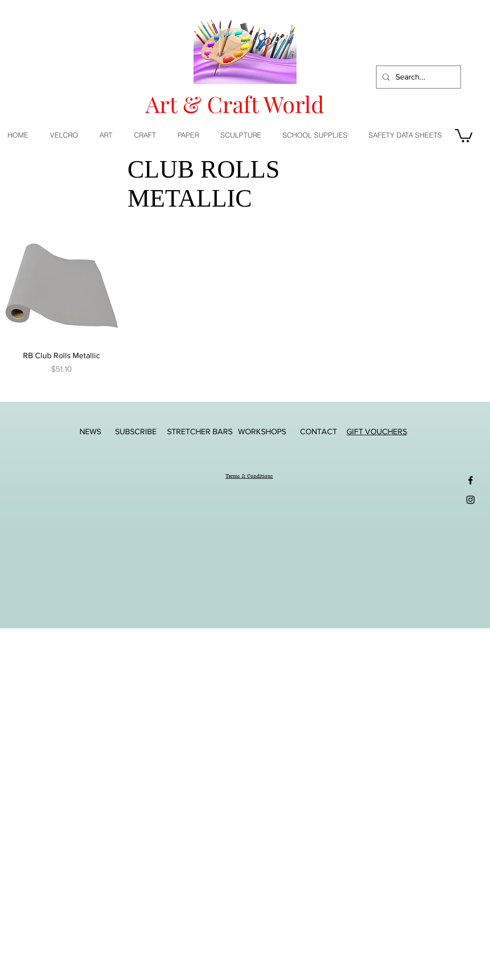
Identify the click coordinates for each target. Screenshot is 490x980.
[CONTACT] (318, 431)
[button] (109, 135)
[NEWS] (90, 431)
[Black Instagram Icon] (470, 500)
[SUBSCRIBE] (135, 431)
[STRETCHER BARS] (200, 431)
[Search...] (417, 77)
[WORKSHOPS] (262, 431)
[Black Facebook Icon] (470, 480)
